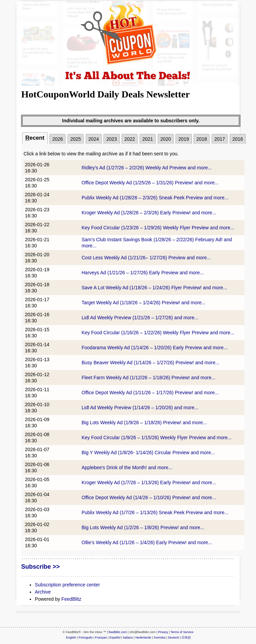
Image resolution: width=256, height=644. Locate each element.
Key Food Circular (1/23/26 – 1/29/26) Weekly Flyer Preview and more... (158, 228)
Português (86, 638)
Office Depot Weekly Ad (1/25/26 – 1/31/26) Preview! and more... (150, 183)
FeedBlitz (71, 599)
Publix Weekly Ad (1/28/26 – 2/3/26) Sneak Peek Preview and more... (155, 198)
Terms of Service (182, 632)
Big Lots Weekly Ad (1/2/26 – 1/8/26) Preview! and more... (143, 527)
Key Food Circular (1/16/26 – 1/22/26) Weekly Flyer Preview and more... (158, 333)
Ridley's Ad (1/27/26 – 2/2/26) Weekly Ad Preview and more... (147, 168)
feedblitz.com (118, 632)
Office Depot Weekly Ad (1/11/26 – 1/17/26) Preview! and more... (150, 393)
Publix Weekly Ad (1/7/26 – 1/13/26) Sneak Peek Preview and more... (155, 512)
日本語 (186, 638)
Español (115, 638)
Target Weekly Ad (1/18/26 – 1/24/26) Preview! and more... (144, 303)
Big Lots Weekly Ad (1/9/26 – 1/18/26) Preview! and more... (144, 423)
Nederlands (143, 638)
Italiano (128, 638)
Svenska (160, 638)
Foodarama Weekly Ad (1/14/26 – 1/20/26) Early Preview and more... (155, 348)
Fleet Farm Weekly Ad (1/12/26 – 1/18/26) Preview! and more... (148, 378)
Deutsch (174, 638)
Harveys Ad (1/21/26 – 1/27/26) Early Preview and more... (143, 273)
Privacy (163, 632)
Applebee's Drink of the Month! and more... (127, 467)
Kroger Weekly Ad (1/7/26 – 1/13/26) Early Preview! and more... (149, 482)
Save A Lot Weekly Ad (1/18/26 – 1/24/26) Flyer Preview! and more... (154, 288)
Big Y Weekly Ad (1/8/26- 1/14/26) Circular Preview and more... (148, 453)
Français (101, 638)
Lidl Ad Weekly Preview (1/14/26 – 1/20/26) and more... (140, 408)
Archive (43, 592)
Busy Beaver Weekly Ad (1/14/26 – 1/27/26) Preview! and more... (151, 363)
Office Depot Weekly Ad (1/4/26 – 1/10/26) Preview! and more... (149, 497)
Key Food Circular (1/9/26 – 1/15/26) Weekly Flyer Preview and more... (157, 438)
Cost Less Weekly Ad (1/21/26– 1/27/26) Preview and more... (146, 258)
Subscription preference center (67, 585)
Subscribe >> (40, 567)
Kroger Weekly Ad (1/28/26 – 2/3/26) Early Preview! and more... (149, 213)
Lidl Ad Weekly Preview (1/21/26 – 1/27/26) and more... (140, 318)
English (71, 638)
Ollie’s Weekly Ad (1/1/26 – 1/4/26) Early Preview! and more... (147, 542)
